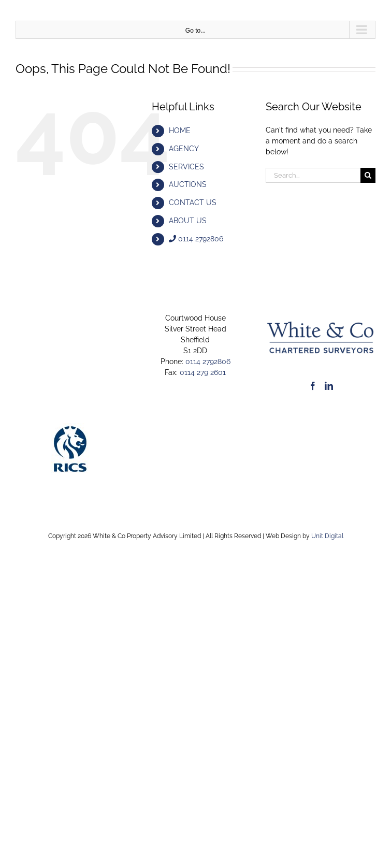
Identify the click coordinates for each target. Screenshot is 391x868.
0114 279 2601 (203, 372)
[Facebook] (313, 386)
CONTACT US (193, 202)
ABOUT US (188, 221)
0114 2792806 (196, 239)
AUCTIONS (188, 184)
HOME (180, 131)
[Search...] (313, 175)
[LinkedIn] (329, 386)
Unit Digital (327, 536)
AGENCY (184, 149)
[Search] (368, 175)
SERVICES (186, 167)
